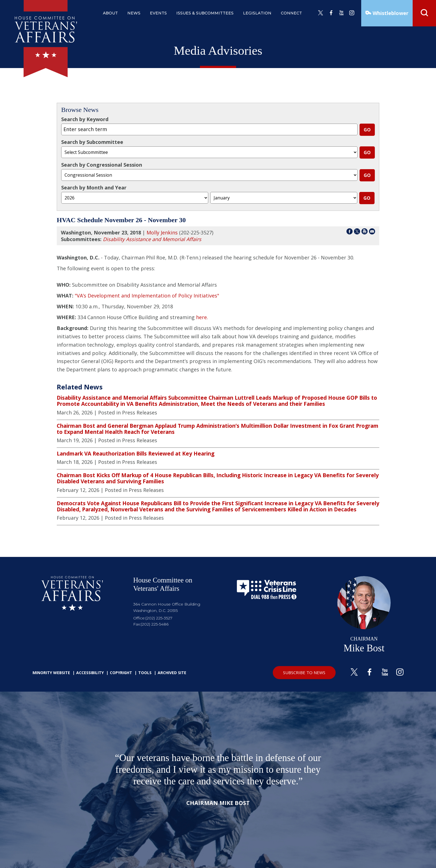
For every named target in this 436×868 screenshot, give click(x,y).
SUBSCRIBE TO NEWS (304, 672)
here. (202, 317)
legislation (257, 13)
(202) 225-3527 (159, 618)
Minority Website (51, 673)
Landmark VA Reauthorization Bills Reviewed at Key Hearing (136, 454)
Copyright (121, 673)
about (110, 13)
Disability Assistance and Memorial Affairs (152, 239)
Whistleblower (390, 13)
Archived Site (172, 673)
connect (291, 13)
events (158, 13)
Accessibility (90, 673)
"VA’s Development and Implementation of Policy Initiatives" (147, 296)
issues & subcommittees (205, 13)
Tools (145, 673)
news (134, 13)
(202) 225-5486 (155, 624)
